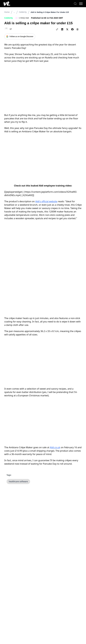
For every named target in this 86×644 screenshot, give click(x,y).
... (14, 12)
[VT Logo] (7, 4)
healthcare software (18, 481)
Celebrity (23, 12)
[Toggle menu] (81, 4)
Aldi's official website (46, 201)
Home (7, 12)
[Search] (75, 4)
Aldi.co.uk (55, 447)
